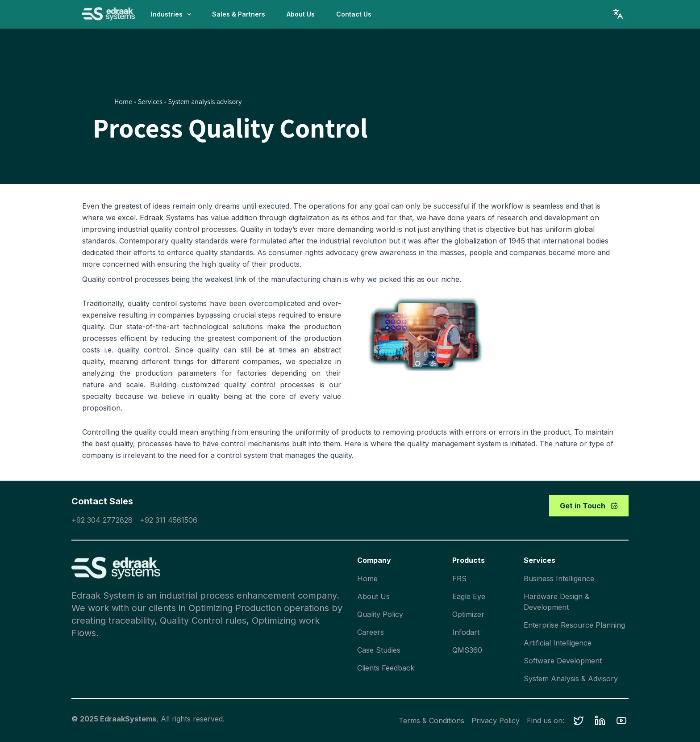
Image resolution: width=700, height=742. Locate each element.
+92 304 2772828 (102, 520)
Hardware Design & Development (556, 602)
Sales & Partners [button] (239, 14)
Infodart (466, 632)
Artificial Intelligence (558, 643)
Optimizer (468, 614)
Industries (172, 14)
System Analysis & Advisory (571, 679)
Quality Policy (380, 614)
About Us (373, 596)
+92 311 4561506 (169, 520)
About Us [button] (301, 14)
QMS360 (467, 650)
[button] (579, 721)
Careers (371, 632)
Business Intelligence (559, 579)
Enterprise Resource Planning (574, 625)
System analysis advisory (205, 102)
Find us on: (546, 721)
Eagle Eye (469, 596)
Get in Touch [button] (589, 506)
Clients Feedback (386, 668)
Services (150, 102)
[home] (108, 14)
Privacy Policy (496, 721)
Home (123, 102)
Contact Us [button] (354, 14)
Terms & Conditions (431, 721)
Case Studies (379, 650)
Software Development (563, 661)
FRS (459, 579)
